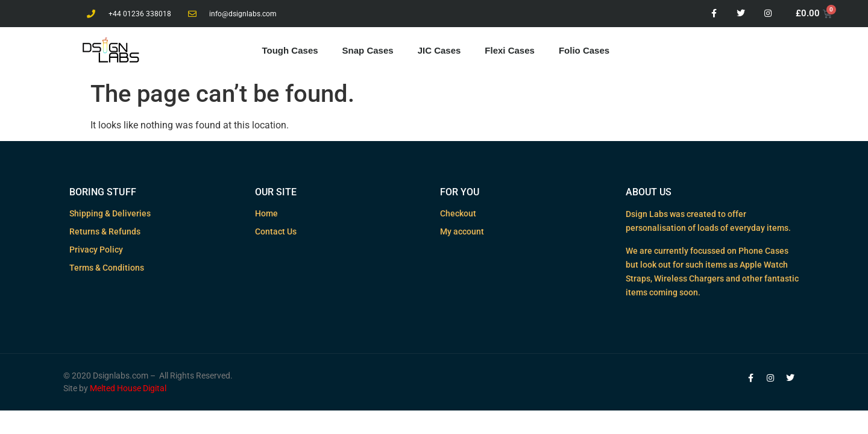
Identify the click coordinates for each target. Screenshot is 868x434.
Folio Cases (584, 50)
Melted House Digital (128, 388)
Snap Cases (368, 50)
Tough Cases (290, 50)
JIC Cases (439, 50)
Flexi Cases (510, 50)
